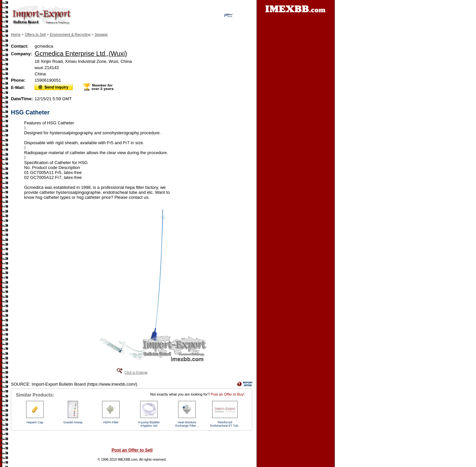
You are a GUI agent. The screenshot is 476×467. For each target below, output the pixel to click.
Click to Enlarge (136, 373)
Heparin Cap (35, 422)
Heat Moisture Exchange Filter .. (187, 424)
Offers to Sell (35, 34)
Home (16, 34)
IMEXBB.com (127, 460)
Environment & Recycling (70, 34)
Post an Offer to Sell (132, 450)
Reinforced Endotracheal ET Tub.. (225, 424)
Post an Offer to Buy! (227, 394)
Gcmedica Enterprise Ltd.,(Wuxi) (81, 54)
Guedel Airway (73, 422)
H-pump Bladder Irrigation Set (149, 424)
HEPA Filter (111, 422)
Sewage (101, 34)
